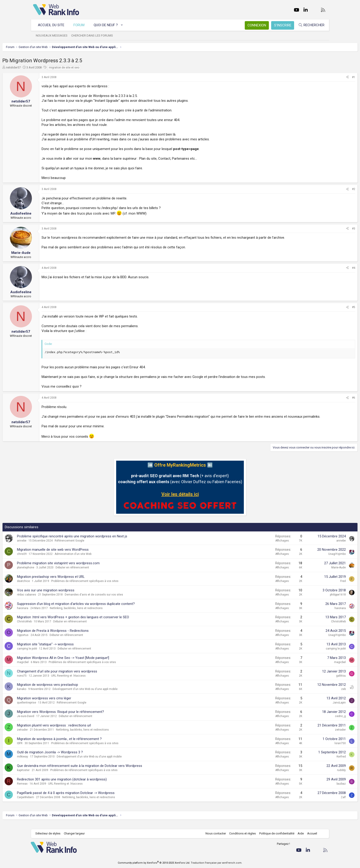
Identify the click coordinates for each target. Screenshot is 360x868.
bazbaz (310, 789)
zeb (313, 694)
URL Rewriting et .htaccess (99, 681)
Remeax (53, 789)
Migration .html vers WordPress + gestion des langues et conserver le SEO (104, 622)
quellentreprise (57, 707)
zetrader (53, 735)
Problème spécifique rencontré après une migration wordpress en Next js (103, 541)
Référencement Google (100, 545)
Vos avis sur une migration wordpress (76, 595)
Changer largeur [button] (77, 833)
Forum (81, 25)
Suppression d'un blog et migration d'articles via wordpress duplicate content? (107, 609)
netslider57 (44, 67)
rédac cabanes (57, 599)
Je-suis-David (56, 721)
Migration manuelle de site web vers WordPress (84, 554)
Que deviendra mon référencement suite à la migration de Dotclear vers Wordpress (110, 771)
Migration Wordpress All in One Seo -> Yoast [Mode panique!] (94, 663)
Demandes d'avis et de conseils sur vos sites (125, 599)
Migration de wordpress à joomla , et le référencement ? (90, 744)
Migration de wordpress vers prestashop (78, 689)
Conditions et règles (240, 833)
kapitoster (54, 775)
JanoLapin (308, 707)
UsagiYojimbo (306, 559)
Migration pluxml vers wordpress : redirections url (85, 730)
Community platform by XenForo (154, 863)
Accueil (310, 833)
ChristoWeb (55, 626)
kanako (52, 694)
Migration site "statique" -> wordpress (76, 649)
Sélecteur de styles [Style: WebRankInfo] (50, 833)
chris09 (53, 559)
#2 (323, 189)
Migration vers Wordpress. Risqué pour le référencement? (91, 717)
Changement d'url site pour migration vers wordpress (88, 676)
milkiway (53, 761)
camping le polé (58, 653)
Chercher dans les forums (94, 35)
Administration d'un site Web (104, 559)
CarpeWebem (56, 802)
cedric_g (310, 721)
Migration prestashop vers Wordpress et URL (82, 582)
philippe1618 (307, 599)
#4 (323, 268)
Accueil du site (53, 25)
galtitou (310, 681)
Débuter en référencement (103, 572)
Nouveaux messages (54, 35)
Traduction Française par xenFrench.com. (217, 863)
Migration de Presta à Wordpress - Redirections (84, 635)
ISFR (51, 748)
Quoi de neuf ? (108, 25)
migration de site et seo (95, 68)
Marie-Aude (308, 572)
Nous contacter (213, 833)
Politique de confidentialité (274, 833)
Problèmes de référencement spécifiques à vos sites (116, 586)
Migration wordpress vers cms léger (75, 703)
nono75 (53, 681)
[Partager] (317, 77)
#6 (323, 398)
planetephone (56, 572)
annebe (52, 545)
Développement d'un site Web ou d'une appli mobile (116, 694)
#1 (323, 77)
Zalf (312, 802)
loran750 (309, 748)
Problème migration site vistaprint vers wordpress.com (89, 568)
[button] (124, 25)
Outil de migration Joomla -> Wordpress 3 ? (81, 757)
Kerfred (310, 761)
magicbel (54, 667)
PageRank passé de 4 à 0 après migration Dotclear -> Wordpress (97, 798)
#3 (323, 229)
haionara (53, 613)
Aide (298, 833)
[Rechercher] (309, 25)
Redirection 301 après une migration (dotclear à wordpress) (93, 784)
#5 (323, 307)
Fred (312, 586)
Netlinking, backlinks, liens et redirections (107, 613)
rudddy (311, 775)
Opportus (53, 640)
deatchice (54, 586)
